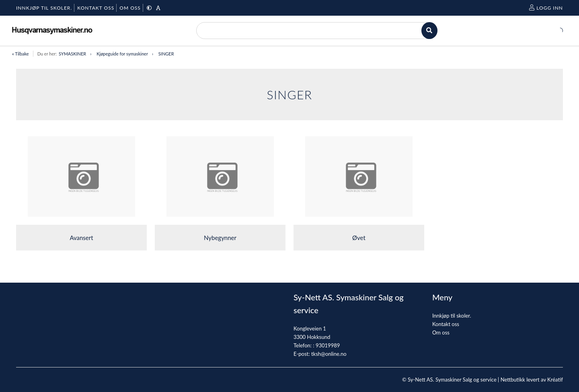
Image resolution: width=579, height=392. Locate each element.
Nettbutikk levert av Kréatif (532, 380)
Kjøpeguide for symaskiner (122, 54)
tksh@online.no (329, 354)
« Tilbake (21, 54)
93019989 (328, 345)
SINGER (166, 54)
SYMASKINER (72, 54)
